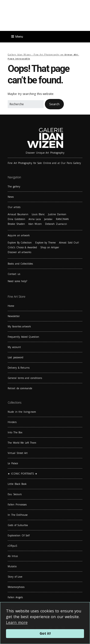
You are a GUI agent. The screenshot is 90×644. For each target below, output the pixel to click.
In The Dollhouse (18, 515)
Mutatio (12, 566)
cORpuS (12, 546)
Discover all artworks (19, 252)
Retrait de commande (20, 388)
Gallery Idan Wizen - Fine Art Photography (34, 55)
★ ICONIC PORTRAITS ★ (22, 474)
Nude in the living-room (22, 412)
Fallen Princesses (17, 505)
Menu (19, 37)
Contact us (14, 274)
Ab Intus (13, 556)
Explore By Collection (20, 243)
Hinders (12, 422)
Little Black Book (17, 484)
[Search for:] (26, 104)
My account (14, 347)
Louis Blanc (38, 214)
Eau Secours (15, 494)
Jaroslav (48, 219)
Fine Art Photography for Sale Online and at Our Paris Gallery (44, 163)
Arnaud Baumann (18, 214)
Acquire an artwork (19, 235)
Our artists (14, 207)
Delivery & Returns (19, 368)
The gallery (14, 186)
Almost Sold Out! (69, 243)
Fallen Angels (15, 597)
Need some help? (17, 281)
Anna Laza (35, 219)
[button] (54, 104)
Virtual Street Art (18, 453)
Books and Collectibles (20, 264)
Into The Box (15, 432)
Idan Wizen (35, 224)
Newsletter (14, 316)
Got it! (45, 633)
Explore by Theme (45, 243)
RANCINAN (62, 219)
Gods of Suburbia (18, 525)
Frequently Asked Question (23, 337)
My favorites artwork (19, 326)
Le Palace (13, 463)
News (11, 197)
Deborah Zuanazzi (56, 224)
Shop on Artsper (50, 247)
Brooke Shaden (16, 224)
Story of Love (15, 577)
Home (11, 306)
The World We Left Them (22, 443)
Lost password (15, 357)
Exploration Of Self (19, 535)
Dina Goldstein (16, 219)
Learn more (17, 622)
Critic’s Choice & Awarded (22, 247)
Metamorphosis (16, 587)
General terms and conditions (25, 378)
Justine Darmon (57, 214)
